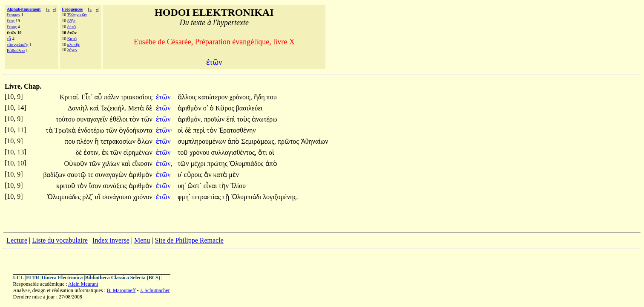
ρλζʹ (88, 197)
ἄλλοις (188, 97)
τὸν (135, 119)
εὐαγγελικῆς (18, 45)
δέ (80, 152)
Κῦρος (226, 108)
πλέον (86, 141)
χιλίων (112, 164)
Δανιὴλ (79, 108)
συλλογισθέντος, (234, 152)
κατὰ (221, 175)
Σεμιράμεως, (258, 141)
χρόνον (143, 197)
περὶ (200, 130)
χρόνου (200, 152)
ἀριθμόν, (190, 119)
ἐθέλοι (119, 119)
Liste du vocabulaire (60, 240)
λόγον (72, 50)
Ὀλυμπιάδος (247, 164)
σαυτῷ (78, 175)
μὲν (234, 175)
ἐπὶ (231, 119)
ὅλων (145, 141)
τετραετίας (207, 197)
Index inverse (111, 240)
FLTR (33, 278)
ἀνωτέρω (264, 119)
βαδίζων (55, 175)
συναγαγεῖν (93, 119)
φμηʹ (184, 197)
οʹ (206, 108)
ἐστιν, (92, 152)
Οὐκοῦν (76, 164)
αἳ (99, 197)
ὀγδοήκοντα (136, 130)
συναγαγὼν (112, 175)
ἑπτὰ (72, 27)
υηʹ (182, 186)
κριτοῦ (67, 186)
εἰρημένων (138, 152)
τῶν (147, 119)
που (272, 97)
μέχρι (199, 164)
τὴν (224, 186)
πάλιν (112, 97)
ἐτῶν (164, 97)
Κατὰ (72, 39)
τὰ (50, 130)
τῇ (227, 197)
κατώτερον (214, 97)
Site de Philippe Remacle (189, 240)
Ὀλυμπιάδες (65, 197)
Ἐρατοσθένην (237, 130)
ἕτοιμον (14, 15)
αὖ (99, 97)
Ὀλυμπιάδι (247, 197)
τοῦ (184, 152)
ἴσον (96, 186)
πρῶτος (289, 141)
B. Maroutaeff (121, 290)
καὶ (95, 108)
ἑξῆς (71, 21)
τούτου (66, 119)
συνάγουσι (118, 197)
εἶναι (211, 186)
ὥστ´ (195, 186)
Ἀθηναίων (315, 141)
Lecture (17, 240)
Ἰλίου (238, 186)
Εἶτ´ (88, 97)
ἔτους (12, 27)
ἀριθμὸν (190, 108)
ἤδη (260, 97)
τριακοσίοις (136, 97)
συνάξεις (116, 186)
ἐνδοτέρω (92, 130)
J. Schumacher (155, 290)
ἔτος (11, 21)
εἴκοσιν (142, 164)
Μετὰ (137, 108)
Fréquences (72, 9)
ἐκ (106, 152)
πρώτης (218, 164)
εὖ (9, 39)
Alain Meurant (83, 284)
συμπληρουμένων (203, 141)
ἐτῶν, (164, 164)
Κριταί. (70, 97)
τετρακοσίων (119, 141)
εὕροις (194, 175)
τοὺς (244, 119)
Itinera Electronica (62, 278)
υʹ (180, 175)
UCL (18, 278)
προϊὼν (215, 119)
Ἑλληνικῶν (77, 15)
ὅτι (263, 152)
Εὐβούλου (16, 51)
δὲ (149, 108)
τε (91, 175)
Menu (142, 240)
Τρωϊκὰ (66, 130)
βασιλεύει (249, 108)
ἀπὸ (234, 141)
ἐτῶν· (164, 130)
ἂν (208, 175)
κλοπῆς (74, 45)
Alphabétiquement (24, 9)
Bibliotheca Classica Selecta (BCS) (123, 278)
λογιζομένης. (280, 197)
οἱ (181, 130)
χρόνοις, (241, 97)
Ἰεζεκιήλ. (114, 108)
